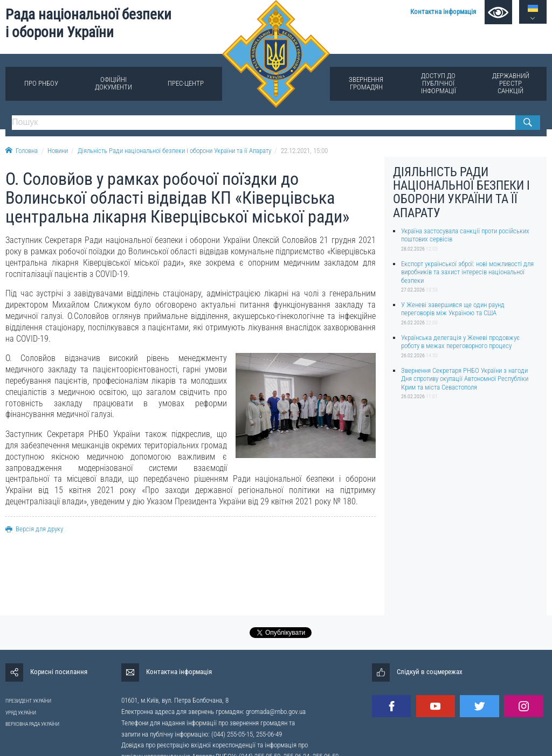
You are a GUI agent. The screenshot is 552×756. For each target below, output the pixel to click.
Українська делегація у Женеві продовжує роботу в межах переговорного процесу (460, 342)
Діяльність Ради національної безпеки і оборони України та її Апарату (174, 151)
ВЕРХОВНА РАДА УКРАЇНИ (32, 724)
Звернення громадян (366, 83)
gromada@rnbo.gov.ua (276, 712)
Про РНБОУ (41, 83)
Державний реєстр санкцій (511, 83)
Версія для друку (34, 529)
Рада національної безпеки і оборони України (88, 23)
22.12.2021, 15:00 (304, 151)
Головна (22, 151)
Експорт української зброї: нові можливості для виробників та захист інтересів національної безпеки (467, 272)
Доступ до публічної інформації (439, 83)
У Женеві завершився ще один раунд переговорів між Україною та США (453, 309)
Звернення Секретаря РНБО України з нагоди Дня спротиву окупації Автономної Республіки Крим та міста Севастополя (465, 379)
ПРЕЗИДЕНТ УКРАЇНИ (28, 701)
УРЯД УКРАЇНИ (21, 713)
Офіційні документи (113, 83)
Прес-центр (186, 83)
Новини (58, 151)
